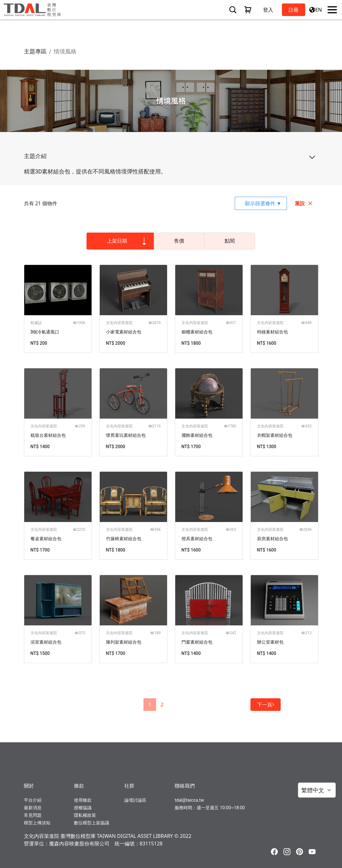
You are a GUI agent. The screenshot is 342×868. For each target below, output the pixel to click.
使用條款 (83, 800)
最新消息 (33, 808)
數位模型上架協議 (92, 823)
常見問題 (33, 815)
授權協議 (83, 808)
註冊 (294, 10)
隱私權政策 (85, 815)
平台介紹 (33, 800)
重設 (304, 203)
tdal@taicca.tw (189, 800)
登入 (268, 10)
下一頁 (266, 705)
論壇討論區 (135, 800)
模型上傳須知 (37, 823)
